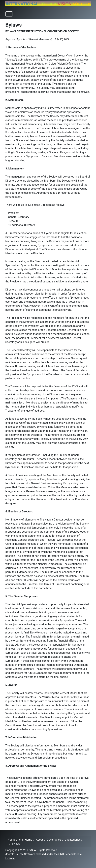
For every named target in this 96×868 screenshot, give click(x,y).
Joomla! (10, 854)
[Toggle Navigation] (9, 14)
